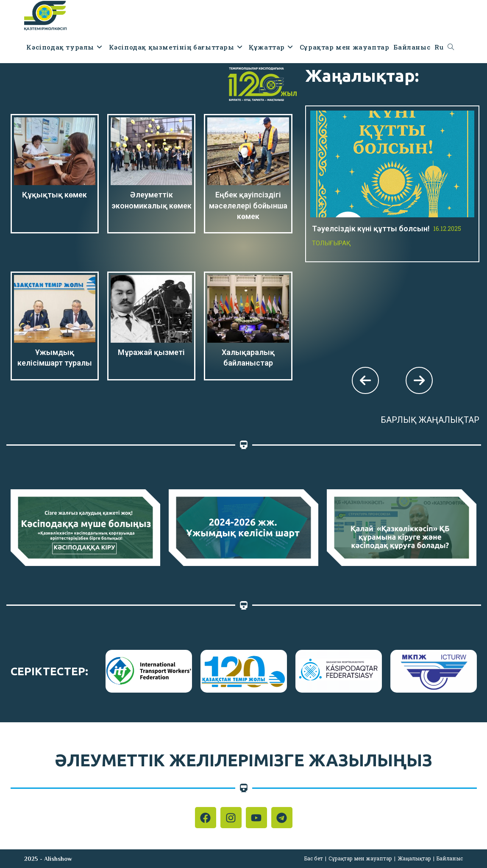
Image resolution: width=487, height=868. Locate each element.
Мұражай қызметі (151, 352)
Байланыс (450, 858)
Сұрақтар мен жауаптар (360, 858)
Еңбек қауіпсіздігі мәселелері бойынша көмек (248, 205)
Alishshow (58, 859)
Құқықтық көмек (54, 195)
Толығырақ (331, 243)
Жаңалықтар (414, 858)
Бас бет (314, 858)
